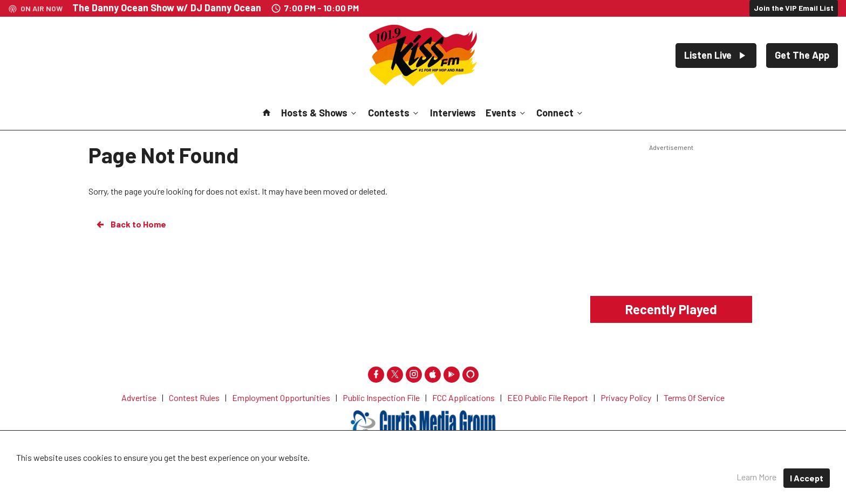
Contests (394, 113)
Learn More (756, 477)
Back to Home (131, 224)
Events (506, 113)
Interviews (453, 113)
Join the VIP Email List (794, 8)
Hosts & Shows (320, 113)
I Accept (807, 478)
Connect (560, 113)
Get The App (802, 55)
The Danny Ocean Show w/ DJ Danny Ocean (167, 8)
